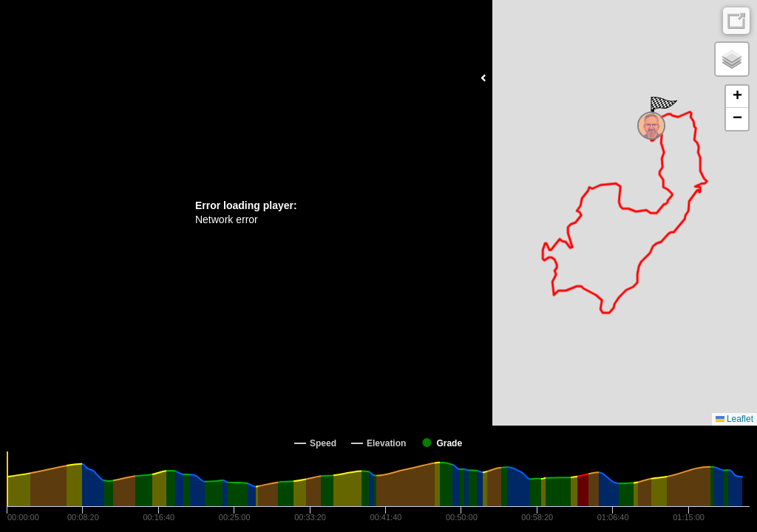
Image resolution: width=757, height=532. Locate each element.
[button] (663, 112)
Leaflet (734, 419)
